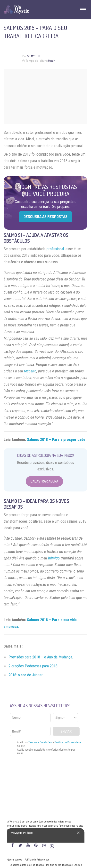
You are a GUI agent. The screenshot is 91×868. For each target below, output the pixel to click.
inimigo (54, 558)
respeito (30, 371)
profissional (55, 249)
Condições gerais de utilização (27, 865)
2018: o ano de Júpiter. (26, 675)
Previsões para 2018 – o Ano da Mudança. (41, 657)
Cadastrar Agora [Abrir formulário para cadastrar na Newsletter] (44, 481)
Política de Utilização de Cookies (64, 865)
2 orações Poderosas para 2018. (33, 666)
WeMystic (34, 56)
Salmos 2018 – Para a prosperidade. (57, 440)
